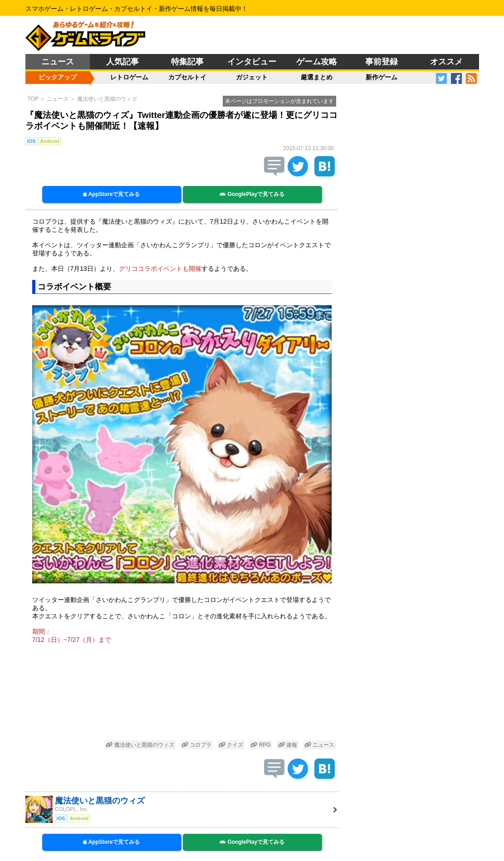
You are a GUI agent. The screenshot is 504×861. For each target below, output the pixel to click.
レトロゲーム (129, 77)
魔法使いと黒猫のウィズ (107, 99)
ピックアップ (58, 77)
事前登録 (382, 62)
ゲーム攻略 (317, 62)
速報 (288, 745)
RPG (260, 745)
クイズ (231, 745)
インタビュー (252, 62)
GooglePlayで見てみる (252, 194)
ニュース (58, 62)
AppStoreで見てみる (112, 194)
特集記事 (187, 62)
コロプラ (196, 745)
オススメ (446, 62)
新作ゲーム (382, 77)
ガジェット (252, 77)
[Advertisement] (182, 693)
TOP (33, 99)
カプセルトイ (187, 77)
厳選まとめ (317, 77)
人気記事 (122, 62)
